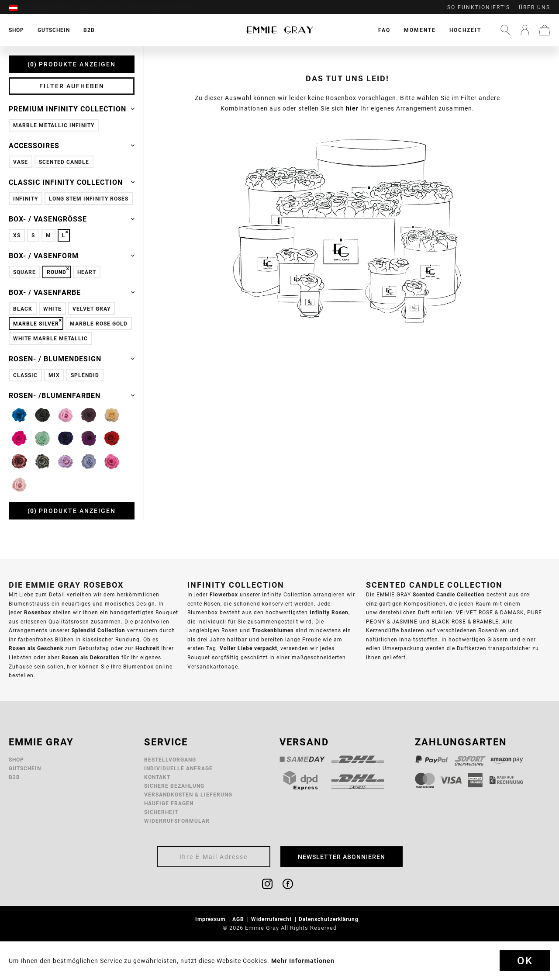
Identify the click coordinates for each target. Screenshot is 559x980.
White (52, 309)
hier (352, 108)
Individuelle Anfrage (178, 768)
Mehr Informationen (303, 961)
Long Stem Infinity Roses (89, 199)
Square (24, 272)
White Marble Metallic (50, 338)
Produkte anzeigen (72, 64)
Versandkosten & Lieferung (188, 795)
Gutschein (25, 768)
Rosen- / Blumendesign (72, 359)
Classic (25, 375)
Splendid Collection (98, 630)
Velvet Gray (91, 309)
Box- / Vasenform (72, 256)
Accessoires (72, 145)
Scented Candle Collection (449, 594)
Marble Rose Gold (99, 324)
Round (57, 272)
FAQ (384, 30)
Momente (420, 30)
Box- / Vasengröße (72, 219)
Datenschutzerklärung (330, 919)
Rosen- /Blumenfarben (72, 395)
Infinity (26, 199)
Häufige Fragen (169, 803)
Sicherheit (161, 812)
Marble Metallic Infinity (54, 125)
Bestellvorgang (170, 760)
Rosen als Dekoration (91, 657)
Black (23, 309)
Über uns (535, 7)
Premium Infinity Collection (72, 109)
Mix (54, 375)
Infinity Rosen (329, 612)
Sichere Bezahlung (174, 786)
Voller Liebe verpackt (248, 648)
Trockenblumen (273, 630)
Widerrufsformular (177, 821)
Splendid (85, 375)
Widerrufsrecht (272, 919)
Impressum (211, 919)
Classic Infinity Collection (72, 182)
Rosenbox (38, 612)
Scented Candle (64, 162)
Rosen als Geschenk (36, 648)
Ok (525, 961)
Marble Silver (36, 324)
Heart (87, 272)
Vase (21, 162)
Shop (16, 760)
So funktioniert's (479, 7)
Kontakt (157, 777)
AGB (239, 919)
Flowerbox (224, 594)
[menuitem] (17, 7)
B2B (14, 777)
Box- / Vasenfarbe (72, 292)
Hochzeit (465, 30)
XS (17, 235)
